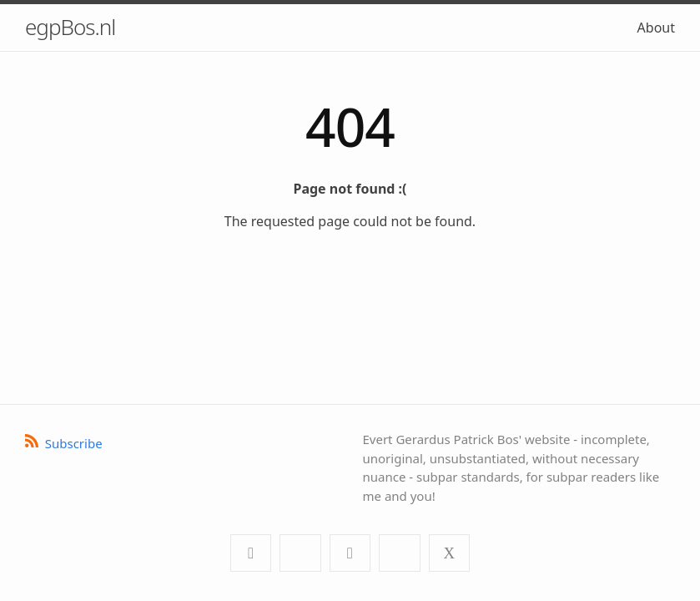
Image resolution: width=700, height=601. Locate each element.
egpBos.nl (70, 27)
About (656, 28)
